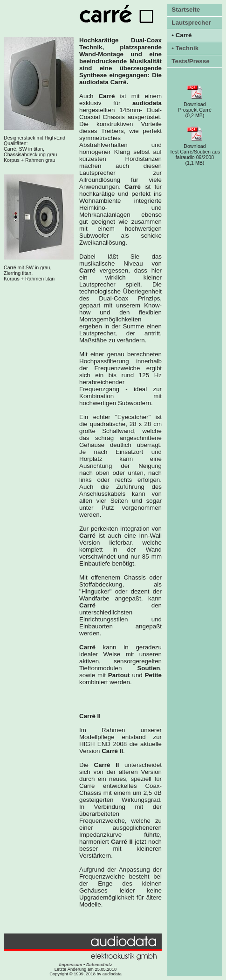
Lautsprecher (191, 23)
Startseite (186, 10)
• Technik (185, 48)
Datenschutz (99, 965)
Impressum (71, 965)
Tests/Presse (190, 61)
